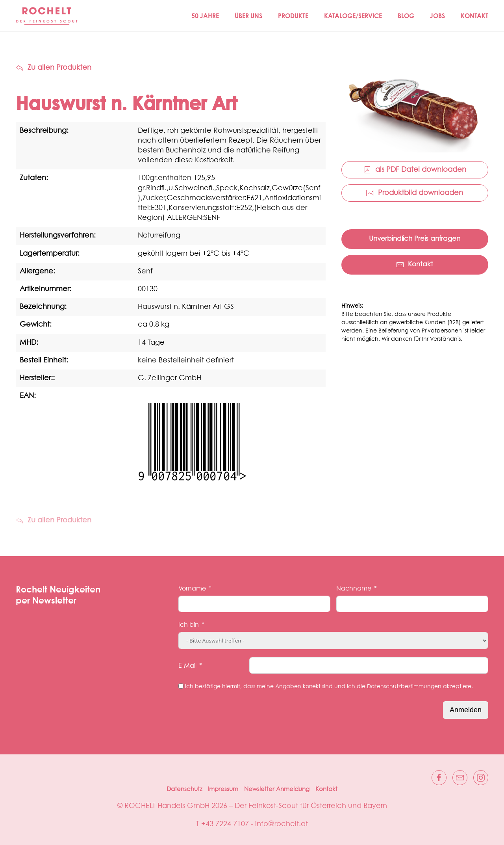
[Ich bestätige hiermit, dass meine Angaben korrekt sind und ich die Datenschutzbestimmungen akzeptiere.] (181, 686)
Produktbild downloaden (415, 193)
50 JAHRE (205, 16)
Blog (406, 16)
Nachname (354, 589)
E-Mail (187, 666)
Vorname (192, 589)
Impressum (223, 789)
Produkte (293, 16)
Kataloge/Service (353, 16)
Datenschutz (184, 789)
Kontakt (474, 16)
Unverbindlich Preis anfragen (415, 239)
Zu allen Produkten (54, 68)
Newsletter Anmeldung (277, 789)
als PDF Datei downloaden (415, 170)
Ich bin (189, 625)
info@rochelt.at (282, 824)
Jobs (437, 16)
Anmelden (466, 710)
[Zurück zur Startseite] (47, 16)
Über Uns (248, 16)
